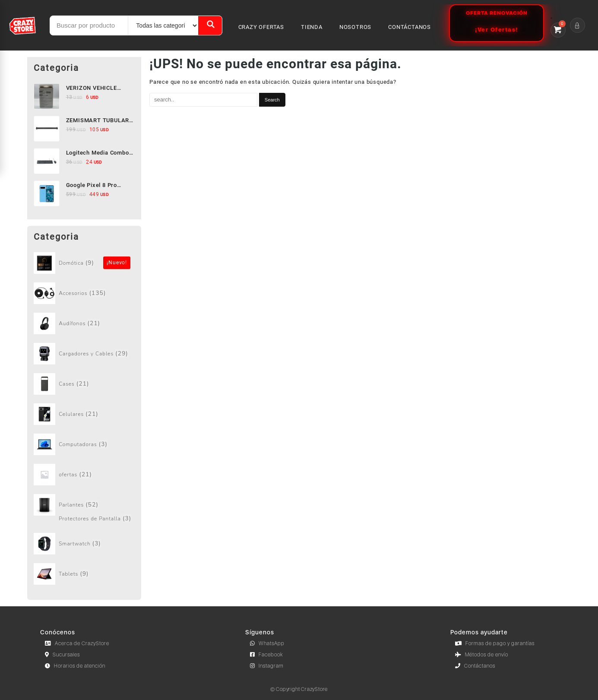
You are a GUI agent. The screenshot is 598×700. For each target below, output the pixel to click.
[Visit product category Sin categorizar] (84, 263)
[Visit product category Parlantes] (84, 505)
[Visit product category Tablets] (84, 574)
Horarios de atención (75, 666)
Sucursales (62, 655)
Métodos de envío (482, 655)
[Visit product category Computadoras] (84, 444)
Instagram (267, 666)
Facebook (267, 655)
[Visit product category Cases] (84, 384)
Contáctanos (475, 666)
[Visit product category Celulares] (84, 414)
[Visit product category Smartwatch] (84, 544)
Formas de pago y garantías (495, 643)
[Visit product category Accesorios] (84, 293)
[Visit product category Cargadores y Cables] (84, 354)
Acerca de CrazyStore (77, 643)
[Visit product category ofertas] (84, 475)
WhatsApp (267, 643)
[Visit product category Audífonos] (84, 323)
